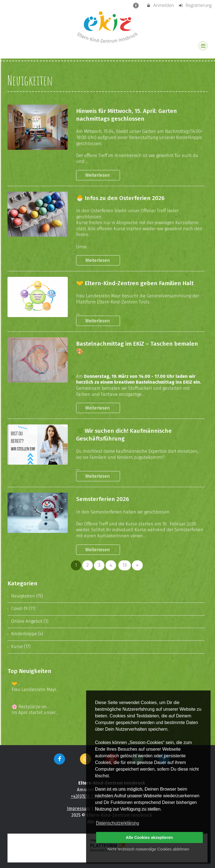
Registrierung (195, 5)
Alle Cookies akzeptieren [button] (149, 837)
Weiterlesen (98, 175)
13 (125, 565)
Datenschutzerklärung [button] (117, 823)
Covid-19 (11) (23, 608)
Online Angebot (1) (30, 621)
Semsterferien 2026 (102, 499)
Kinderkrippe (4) (27, 634)
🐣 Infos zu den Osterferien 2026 (120, 198)
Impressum (79, 808)
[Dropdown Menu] (203, 46)
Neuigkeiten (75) (27, 596)
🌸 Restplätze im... (30, 707)
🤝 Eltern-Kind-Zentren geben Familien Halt (135, 283)
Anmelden (160, 5)
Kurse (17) (21, 646)
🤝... (16, 684)
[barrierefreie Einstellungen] (137, 5)
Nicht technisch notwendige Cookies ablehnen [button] (148, 849)
